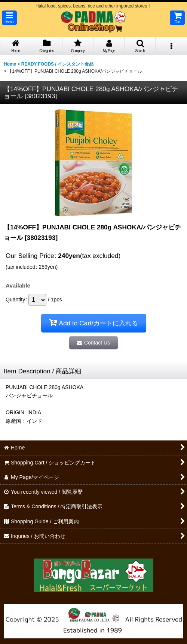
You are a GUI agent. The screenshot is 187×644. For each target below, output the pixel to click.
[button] (9, 18)
